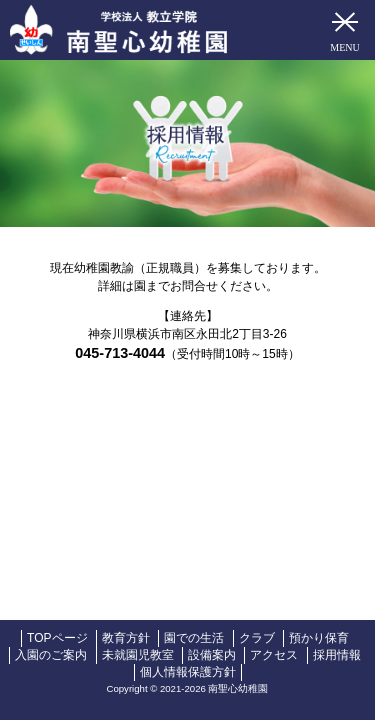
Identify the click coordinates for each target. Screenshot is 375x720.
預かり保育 (319, 638)
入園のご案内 (51, 655)
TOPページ (57, 638)
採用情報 (337, 655)
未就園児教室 (138, 655)
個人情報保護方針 (188, 672)
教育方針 (126, 638)
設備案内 (212, 655)
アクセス (274, 655)
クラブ (257, 638)
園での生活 (194, 638)
